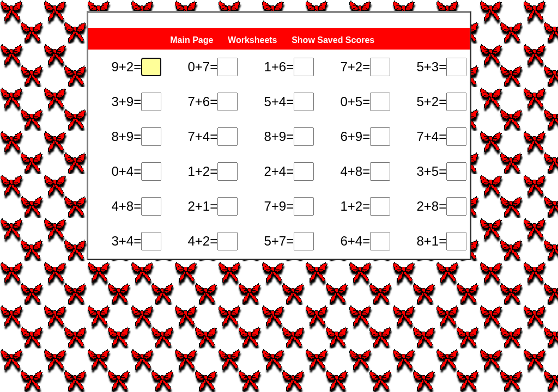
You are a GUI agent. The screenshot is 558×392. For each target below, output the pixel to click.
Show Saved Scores (334, 40)
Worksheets (252, 40)
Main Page (192, 40)
